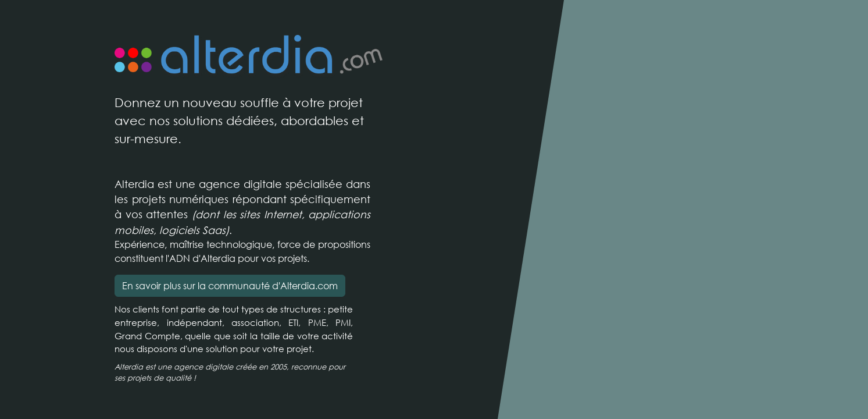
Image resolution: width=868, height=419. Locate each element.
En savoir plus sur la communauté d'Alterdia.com (230, 285)
